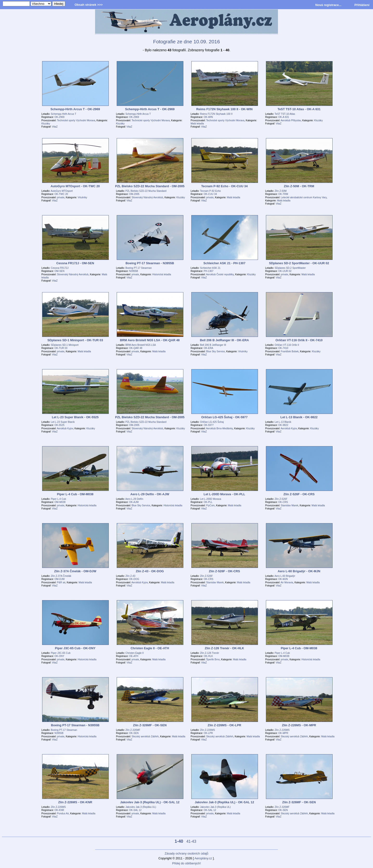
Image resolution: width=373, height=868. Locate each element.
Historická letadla (162, 274)
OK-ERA (209, 348)
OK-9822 (283, 425)
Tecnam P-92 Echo (210, 191)
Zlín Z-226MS (207, 730)
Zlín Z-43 (130, 576)
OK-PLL (208, 502)
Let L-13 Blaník (283, 422)
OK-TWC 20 (61, 194)
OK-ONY (59, 656)
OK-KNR (59, 810)
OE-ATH (134, 656)
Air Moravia (287, 582)
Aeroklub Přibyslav (291, 120)
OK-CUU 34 (210, 194)
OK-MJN (283, 579)
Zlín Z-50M (280, 191)
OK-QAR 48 (136, 348)
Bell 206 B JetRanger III (213, 345)
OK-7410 (283, 348)
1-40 (179, 841)
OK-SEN (134, 733)
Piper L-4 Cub (58, 499)
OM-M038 (60, 502)
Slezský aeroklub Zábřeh (145, 736)
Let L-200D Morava (211, 499)
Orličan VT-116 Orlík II (287, 345)
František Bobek (290, 351)
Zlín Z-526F (281, 499)
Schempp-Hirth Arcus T (64, 114)
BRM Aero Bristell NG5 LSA (141, 345)
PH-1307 (209, 271)
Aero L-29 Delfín (134, 499)
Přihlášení (362, 5)
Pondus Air (63, 813)
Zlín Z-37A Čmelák (61, 576)
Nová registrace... (328, 5)
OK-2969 (60, 117)
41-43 (191, 841)
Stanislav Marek (290, 505)
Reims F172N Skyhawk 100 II (216, 114)
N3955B (134, 271)
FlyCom (210, 505)
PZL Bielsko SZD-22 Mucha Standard (146, 191)
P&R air (61, 582)
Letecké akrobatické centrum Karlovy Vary (304, 197)
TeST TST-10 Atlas (285, 114)
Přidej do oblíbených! (186, 863)
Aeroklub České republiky (220, 274)
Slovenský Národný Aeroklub (147, 197)
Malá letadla (197, 124)
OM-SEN (60, 271)
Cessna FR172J (60, 268)
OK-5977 (209, 425)
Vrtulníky (82, 197)
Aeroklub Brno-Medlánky (219, 428)
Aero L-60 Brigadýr (285, 576)
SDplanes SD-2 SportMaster (290, 268)
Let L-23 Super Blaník (63, 422)
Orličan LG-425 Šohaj (212, 422)
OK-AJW (134, 502)
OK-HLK (208, 656)
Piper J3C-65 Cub (61, 653)
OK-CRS (283, 502)
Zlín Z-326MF (133, 730)
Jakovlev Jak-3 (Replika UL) (141, 807)
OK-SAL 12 (135, 810)
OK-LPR (208, 733)
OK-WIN (208, 117)
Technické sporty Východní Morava (76, 120)
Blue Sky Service (215, 351)
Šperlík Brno (213, 659)
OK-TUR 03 (61, 348)
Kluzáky (46, 124)
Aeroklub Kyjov (65, 428)
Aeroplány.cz (203, 858)
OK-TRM (283, 194)
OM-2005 (134, 194)
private (61, 197)
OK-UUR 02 (285, 271)
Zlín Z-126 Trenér (209, 653)
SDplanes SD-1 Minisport (65, 345)
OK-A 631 (284, 117)
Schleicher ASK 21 (210, 268)
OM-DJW (60, 579)
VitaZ (55, 127)
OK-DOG (134, 579)
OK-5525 (60, 425)
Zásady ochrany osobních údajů (186, 853)
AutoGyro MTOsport (62, 191)
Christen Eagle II (135, 653)
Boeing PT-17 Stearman (138, 268)
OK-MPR (283, 733)
